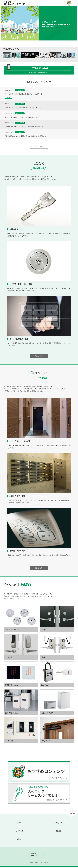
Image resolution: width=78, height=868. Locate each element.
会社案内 (19, 840)
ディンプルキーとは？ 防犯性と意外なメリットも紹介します (24, 95)
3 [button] (42, 44)
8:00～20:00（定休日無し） (42, 73)
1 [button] (36, 44)
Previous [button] (1, 23)
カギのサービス (58, 824)
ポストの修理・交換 (17, 497)
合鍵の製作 (14, 230)
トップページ (19, 824)
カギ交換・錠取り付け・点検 (21, 285)
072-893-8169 (40, 69)
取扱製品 (58, 832)
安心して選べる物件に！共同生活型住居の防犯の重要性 (23, 118)
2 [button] (39, 44)
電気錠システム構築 (17, 552)
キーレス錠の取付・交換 (19, 340)
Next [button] (77, 23)
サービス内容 (19, 832)
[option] (39, 24)
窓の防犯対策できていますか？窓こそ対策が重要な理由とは (24, 128)
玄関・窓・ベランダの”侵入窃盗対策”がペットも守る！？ (23, 109)
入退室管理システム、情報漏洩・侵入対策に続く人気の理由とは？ (26, 137)
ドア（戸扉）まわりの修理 (20, 442)
